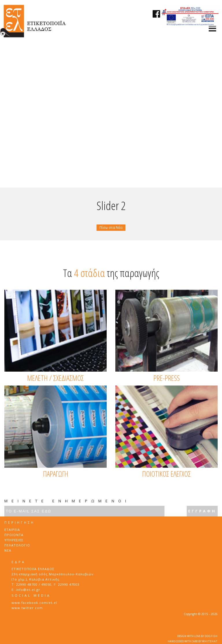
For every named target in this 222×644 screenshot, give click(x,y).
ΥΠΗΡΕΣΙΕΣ (14, 540)
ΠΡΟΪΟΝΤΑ (14, 535)
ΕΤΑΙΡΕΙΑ (12, 530)
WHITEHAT (210, 641)
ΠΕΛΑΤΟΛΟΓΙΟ (17, 545)
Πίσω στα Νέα (111, 228)
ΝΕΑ (8, 550)
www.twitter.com (27, 608)
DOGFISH (211, 636)
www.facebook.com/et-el (34, 603)
